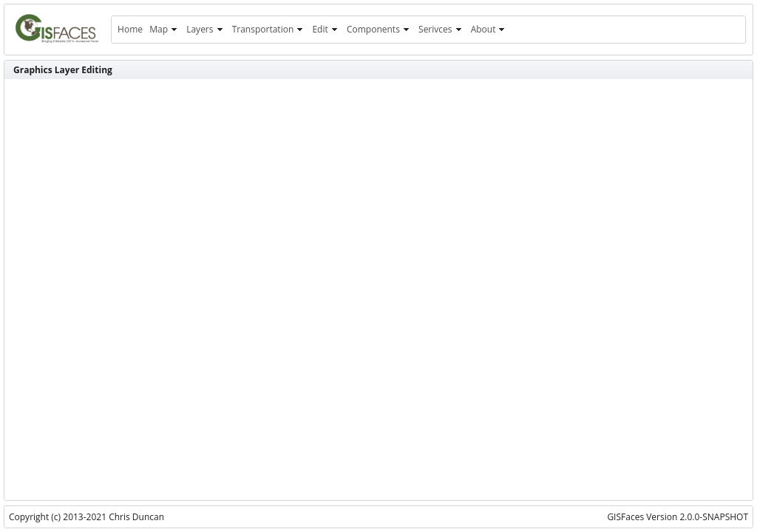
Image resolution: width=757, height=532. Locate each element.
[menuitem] (130, 30)
